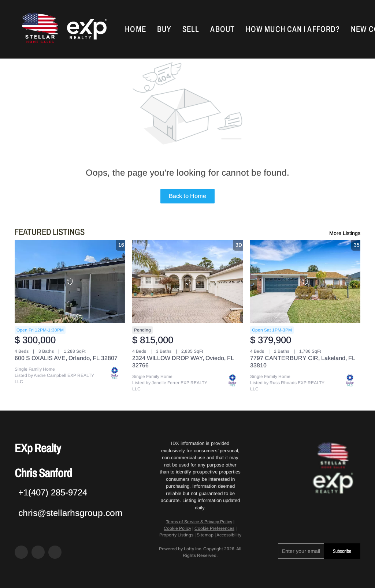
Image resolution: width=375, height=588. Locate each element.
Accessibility (229, 535)
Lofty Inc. (193, 549)
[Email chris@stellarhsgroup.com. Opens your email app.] (68, 513)
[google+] (55, 552)
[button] (39, 29)
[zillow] (38, 552)
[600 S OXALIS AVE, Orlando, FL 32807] (70, 281)
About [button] (222, 29)
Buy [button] (164, 29)
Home (135, 29)
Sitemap (205, 535)
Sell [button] (191, 29)
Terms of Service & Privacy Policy (199, 522)
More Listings (345, 233)
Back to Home (187, 196)
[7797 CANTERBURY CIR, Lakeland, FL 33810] (305, 281)
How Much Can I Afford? (293, 29)
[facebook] (21, 552)
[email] (301, 551)
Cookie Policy (177, 528)
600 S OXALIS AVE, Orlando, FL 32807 (66, 358)
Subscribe (342, 551)
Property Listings (176, 535)
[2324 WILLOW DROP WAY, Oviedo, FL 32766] (187, 281)
